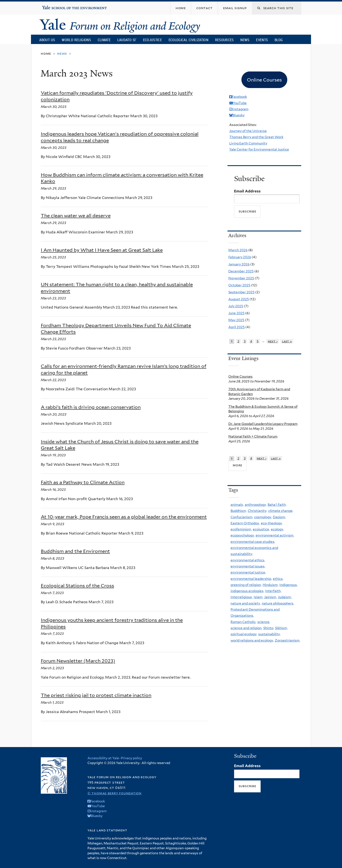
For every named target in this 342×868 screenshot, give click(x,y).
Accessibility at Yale (103, 758)
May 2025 (236, 320)
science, (264, 622)
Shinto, (269, 628)
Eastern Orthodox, (245, 523)
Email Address (247, 191)
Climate (104, 40)
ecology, (277, 529)
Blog (279, 40)
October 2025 (239, 285)
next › (273, 341)
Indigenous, (288, 585)
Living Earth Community (248, 143)
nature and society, (246, 603)
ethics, (278, 579)
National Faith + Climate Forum (253, 436)
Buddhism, (239, 511)
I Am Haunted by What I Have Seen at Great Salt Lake (102, 250)
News (245, 40)
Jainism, (270, 597)
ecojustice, (261, 529)
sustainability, (269, 634)
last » (287, 341)
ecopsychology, (243, 535)
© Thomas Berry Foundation (115, 793)
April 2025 (237, 327)
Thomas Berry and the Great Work (256, 137)
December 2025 (241, 271)
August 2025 (239, 299)
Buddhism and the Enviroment (75, 551)
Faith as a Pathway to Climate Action (83, 482)
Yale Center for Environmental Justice (259, 149)
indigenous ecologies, (247, 591)
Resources (224, 40)
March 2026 (238, 250)
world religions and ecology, (252, 640)
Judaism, (285, 597)
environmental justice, (248, 572)
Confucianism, (242, 517)
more (238, 465)
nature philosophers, (278, 603)
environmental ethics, (248, 560)
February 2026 (240, 257)
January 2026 (239, 264)
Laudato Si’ (127, 40)
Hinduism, (270, 585)
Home (46, 54)
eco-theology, (272, 523)
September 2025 (241, 292)
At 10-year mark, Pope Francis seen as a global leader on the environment (124, 517)
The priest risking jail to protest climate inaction (96, 695)
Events (262, 40)
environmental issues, (248, 566)
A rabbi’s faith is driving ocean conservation (91, 407)
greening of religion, (246, 585)
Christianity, (257, 511)
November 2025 (241, 278)
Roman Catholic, (243, 622)
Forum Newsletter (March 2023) (78, 661)
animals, (237, 505)
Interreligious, (242, 597)
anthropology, (256, 505)
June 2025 (236, 313)
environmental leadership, (251, 579)
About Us (47, 40)
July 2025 (236, 306)
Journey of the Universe (248, 131)
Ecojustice (152, 40)
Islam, (258, 597)
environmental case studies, (253, 542)
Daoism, (279, 517)
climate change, (281, 511)
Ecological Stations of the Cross (77, 586)
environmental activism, (275, 535)
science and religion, (246, 628)
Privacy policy (131, 758)
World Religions (76, 40)
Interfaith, (273, 591)
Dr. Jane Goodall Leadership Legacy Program (263, 424)
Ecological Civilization (189, 40)
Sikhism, (281, 628)
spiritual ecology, (244, 634)
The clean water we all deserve (76, 216)
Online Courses (240, 376)
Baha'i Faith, (277, 505)
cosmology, (263, 517)
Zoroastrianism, (287, 640)
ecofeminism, (241, 529)
